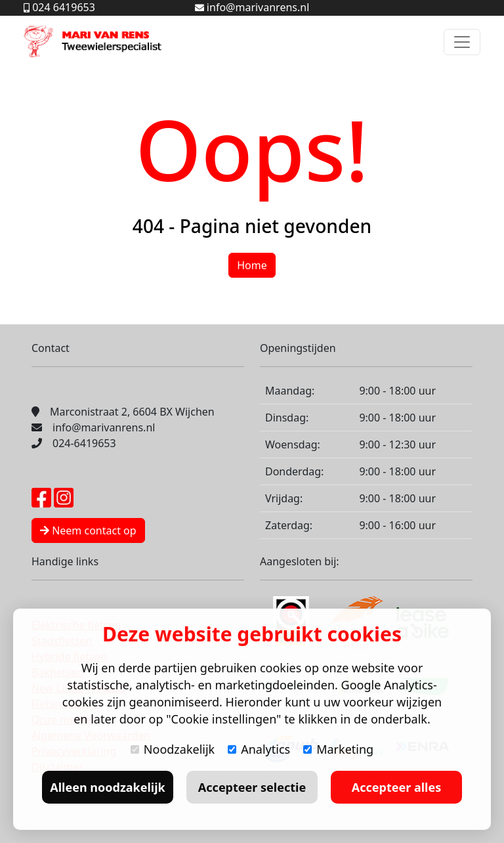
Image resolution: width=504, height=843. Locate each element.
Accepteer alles (396, 787)
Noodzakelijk (173, 749)
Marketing (338, 749)
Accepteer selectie (252, 787)
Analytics (259, 749)
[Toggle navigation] (462, 42)
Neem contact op (88, 530)
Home (252, 265)
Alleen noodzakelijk (107, 787)
